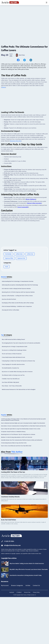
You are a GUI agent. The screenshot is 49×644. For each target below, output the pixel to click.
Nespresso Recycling (16, 188)
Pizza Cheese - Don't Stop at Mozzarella (12, 433)
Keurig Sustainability (23, 254)
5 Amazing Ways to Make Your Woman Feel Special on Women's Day (18, 408)
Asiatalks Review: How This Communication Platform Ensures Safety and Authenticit (22, 487)
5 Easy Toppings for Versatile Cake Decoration (13, 411)
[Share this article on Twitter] (24, 60)
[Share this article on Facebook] (18, 60)
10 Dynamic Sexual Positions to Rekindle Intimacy (13, 478)
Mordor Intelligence (31, 246)
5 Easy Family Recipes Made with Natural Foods (13, 404)
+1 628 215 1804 (8, 588)
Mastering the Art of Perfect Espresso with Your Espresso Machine (18, 339)
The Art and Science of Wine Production (12, 400)
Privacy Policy (36, 639)
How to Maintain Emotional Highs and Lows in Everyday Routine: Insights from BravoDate (23, 470)
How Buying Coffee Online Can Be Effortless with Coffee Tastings (18, 349)
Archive (29, 632)
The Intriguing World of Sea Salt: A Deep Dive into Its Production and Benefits (21, 390)
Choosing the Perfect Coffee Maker (11, 357)
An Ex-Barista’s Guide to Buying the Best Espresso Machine (16, 335)
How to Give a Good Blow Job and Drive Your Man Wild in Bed (16, 492)
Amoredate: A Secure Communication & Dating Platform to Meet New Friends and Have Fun (23, 473)
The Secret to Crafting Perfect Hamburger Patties (14, 397)
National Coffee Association (34, 250)
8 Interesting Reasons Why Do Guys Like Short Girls (14, 490)
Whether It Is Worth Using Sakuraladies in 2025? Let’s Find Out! (17, 484)
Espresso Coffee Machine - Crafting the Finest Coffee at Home (17, 342)
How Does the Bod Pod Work (9, 346)
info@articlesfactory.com (11, 592)
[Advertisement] (24, 17)
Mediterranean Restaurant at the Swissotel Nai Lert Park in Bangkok (19, 436)
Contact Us (38, 632)
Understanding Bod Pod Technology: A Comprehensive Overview (18, 328)
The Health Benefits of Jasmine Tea (10, 415)
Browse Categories (18, 632)
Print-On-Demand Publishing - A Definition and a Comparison (17, 353)
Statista (3, 134)
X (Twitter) (19, 639)
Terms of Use (27, 639)
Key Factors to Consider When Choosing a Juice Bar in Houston (17, 418)
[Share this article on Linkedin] (31, 60)
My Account (5, 632)
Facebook (12, 639)
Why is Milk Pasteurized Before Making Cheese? (13, 386)
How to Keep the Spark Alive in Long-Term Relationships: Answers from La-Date (21, 475)
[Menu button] (46, 3)
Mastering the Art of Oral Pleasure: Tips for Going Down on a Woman (18, 481)
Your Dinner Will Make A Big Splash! (10, 429)
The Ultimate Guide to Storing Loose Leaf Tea (13, 422)
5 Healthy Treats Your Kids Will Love (11, 425)
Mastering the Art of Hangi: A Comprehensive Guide (14, 393)
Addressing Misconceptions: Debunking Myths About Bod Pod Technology (20, 332)
